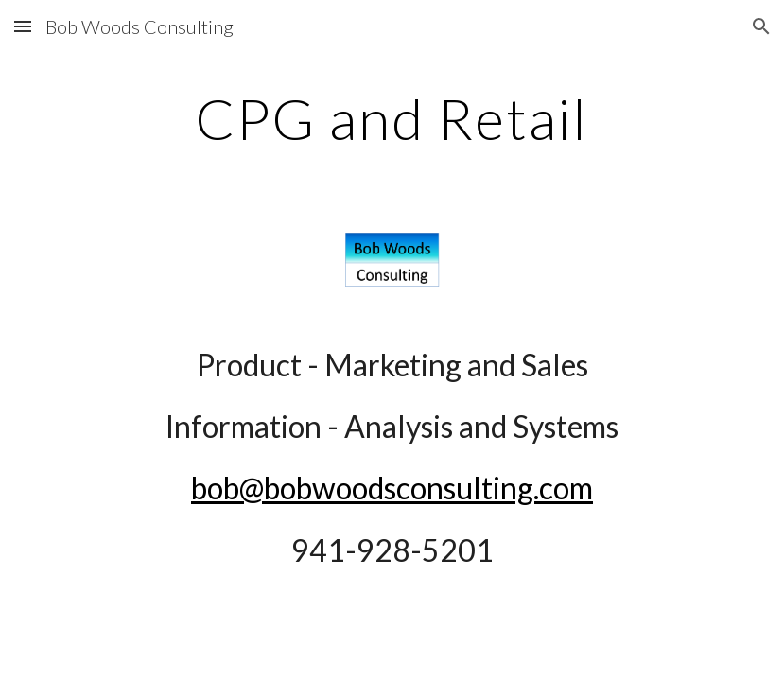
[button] (23, 26)
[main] (392, 118)
